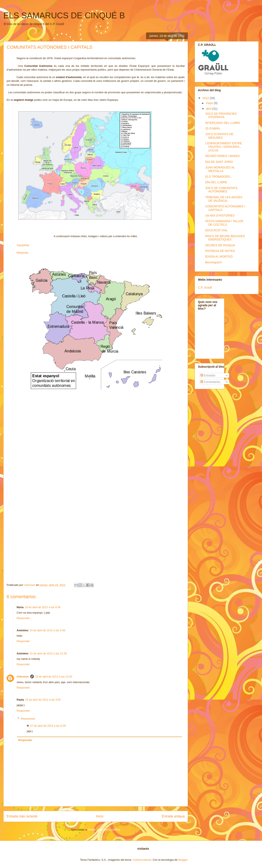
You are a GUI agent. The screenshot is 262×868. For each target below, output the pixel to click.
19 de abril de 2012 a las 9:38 (43, 607)
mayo (210, 103)
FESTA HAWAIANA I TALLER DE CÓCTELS (224, 223)
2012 (206, 98)
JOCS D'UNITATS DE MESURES (219, 136)
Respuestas (28, 719)
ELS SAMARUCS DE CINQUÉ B (64, 15)
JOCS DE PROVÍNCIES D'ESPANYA (221, 115)
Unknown (23, 677)
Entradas (208, 375)
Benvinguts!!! (214, 262)
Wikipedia (22, 253)
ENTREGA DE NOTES (220, 251)
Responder (23, 618)
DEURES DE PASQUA (220, 245)
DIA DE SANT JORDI (219, 162)
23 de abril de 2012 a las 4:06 (47, 630)
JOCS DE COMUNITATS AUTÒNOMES (221, 190)
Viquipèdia (23, 245)
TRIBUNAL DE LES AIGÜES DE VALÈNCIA (224, 199)
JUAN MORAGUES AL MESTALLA (220, 169)
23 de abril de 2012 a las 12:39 (48, 653)
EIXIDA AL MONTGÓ (219, 257)
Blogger (183, 860)
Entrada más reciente (22, 816)
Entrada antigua (173, 816)
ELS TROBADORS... (219, 177)
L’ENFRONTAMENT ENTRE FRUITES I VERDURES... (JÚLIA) (224, 147)
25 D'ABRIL (213, 128)
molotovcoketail (142, 860)
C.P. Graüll (205, 288)
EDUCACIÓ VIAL (216, 230)
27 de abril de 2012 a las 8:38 (48, 726)
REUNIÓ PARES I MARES (222, 156)
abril (209, 109)
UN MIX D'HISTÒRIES (220, 215)
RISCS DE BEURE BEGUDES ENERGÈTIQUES (225, 238)
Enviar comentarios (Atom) (104, 830)
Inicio (100, 816)
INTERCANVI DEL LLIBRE (223, 123)
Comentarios (210, 382)
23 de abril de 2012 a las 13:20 (54, 677)
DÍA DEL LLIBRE (216, 182)
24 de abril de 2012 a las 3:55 (43, 700)
